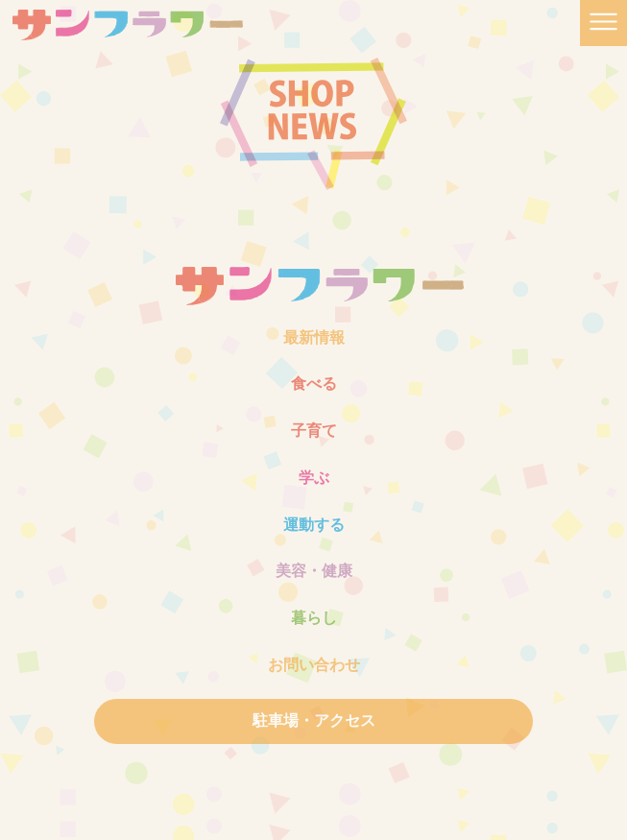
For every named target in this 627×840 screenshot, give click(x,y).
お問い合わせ (314, 665)
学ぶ (314, 478)
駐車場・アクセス (314, 720)
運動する (314, 525)
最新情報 (314, 337)
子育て (314, 431)
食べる (314, 384)
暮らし (314, 618)
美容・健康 (314, 571)
